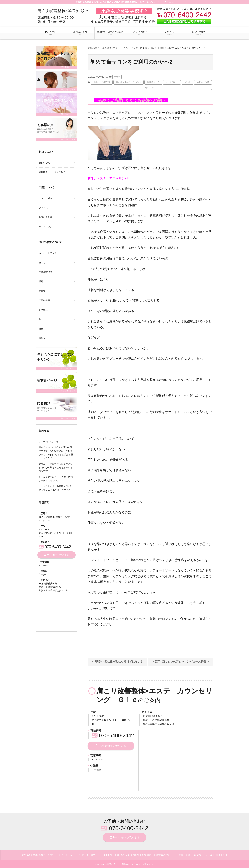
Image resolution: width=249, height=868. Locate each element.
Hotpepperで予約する (111, 746)
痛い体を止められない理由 (129, 82)
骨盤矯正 (43, 291)
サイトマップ (45, 227)
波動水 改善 (203, 82)
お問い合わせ (199, 33)
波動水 (187, 82)
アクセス (169, 33)
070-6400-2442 (113, 735)
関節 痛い (150, 88)
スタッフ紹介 (140, 33)
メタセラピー (172, 82)
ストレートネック (48, 253)
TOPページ (51, 33)
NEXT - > (180, 662)
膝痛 (41, 329)
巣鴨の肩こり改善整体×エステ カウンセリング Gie (131, 864)
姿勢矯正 (43, 310)
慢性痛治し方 (153, 82)
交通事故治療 (45, 272)
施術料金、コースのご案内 (110, 33)
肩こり (42, 263)
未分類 (117, 77)
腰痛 (41, 281)
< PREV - (118, 662)
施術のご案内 (80, 33)
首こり (42, 319)
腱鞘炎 (42, 338)
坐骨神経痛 (44, 300)
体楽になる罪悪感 (102, 82)
